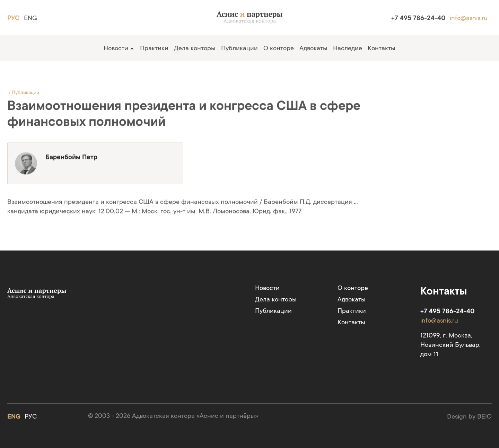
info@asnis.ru (469, 18)
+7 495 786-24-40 (418, 18)
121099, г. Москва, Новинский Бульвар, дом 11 (450, 345)
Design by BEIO (469, 416)
